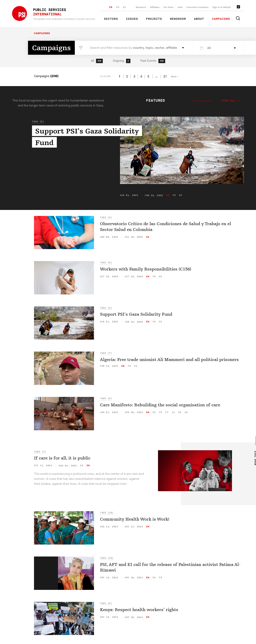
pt (167, 412)
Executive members (197, 7)
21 (165, 77)
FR (118, 7)
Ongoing (122, 61)
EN (111, 7)
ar (186, 412)
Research (141, 7)
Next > (174, 77)
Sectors (111, 19)
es (180, 195)
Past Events (153, 61)
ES (124, 7)
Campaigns (221, 19)
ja (173, 412)
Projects (154, 19)
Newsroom (178, 19)
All (97, 61)
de (180, 412)
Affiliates (155, 7)
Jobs (180, 7)
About (199, 19)
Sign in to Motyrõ (222, 7)
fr (174, 195)
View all (228, 101)
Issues (132, 19)
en (168, 195)
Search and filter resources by (133, 48)
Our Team (168, 7)
